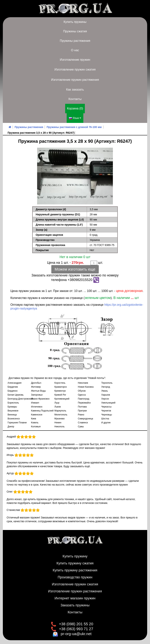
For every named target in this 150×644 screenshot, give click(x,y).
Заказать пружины (75, 605)
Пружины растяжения (75, 41)
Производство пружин (75, 577)
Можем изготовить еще (75, 269)
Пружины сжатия (75, 31)
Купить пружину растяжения (75, 570)
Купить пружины (75, 22)
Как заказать (75, 90)
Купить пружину (75, 556)
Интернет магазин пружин (75, 598)
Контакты (75, 99)
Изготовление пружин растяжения (75, 80)
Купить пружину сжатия (75, 563)
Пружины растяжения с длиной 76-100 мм (74, 127)
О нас (75, 50)
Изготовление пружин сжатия (75, 69)
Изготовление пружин (75, 60)
